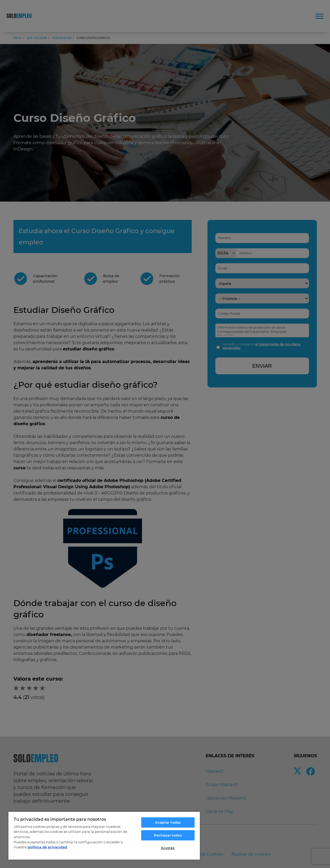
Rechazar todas (168, 835)
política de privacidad (47, 847)
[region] (104, 835)
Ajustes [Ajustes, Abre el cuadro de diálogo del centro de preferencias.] (168, 848)
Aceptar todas (168, 822)
